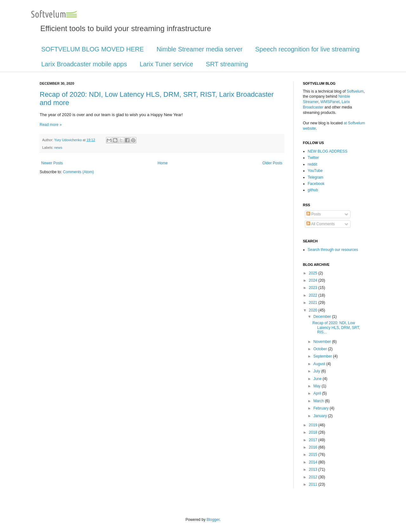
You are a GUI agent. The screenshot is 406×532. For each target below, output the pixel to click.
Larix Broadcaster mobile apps (84, 64)
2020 (314, 310)
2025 (314, 273)
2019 (314, 425)
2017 (314, 440)
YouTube (315, 171)
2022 (314, 295)
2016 (314, 447)
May (318, 386)
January (321, 416)
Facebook (316, 184)
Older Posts (272, 163)
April (318, 393)
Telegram (315, 177)
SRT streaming (227, 64)
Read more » (51, 125)
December (323, 317)
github (313, 190)
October (321, 349)
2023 (314, 288)
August (320, 364)
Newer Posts (52, 163)
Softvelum (355, 91)
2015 (314, 455)
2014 (314, 462)
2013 (314, 470)
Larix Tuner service (166, 64)
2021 (314, 303)
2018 (314, 432)
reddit (312, 164)
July (317, 371)
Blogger (213, 520)
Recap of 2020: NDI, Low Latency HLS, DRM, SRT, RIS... (336, 328)
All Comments (321, 224)
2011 (314, 484)
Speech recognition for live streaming (308, 49)
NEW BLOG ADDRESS (327, 151)
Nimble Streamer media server (199, 49)
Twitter (313, 158)
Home (163, 163)
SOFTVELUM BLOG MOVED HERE (92, 49)
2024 (314, 280)
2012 (314, 477)
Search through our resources (333, 250)
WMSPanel (330, 102)
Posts (314, 214)
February (321, 408)
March (319, 401)
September (323, 356)
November (323, 342)
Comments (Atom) (78, 172)
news (58, 148)
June (318, 379)
